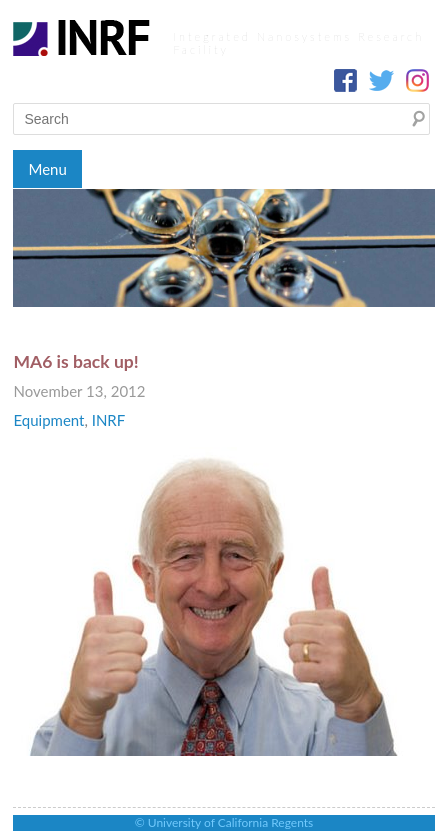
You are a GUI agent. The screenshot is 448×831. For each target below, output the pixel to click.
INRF (109, 420)
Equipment (48, 420)
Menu (47, 169)
